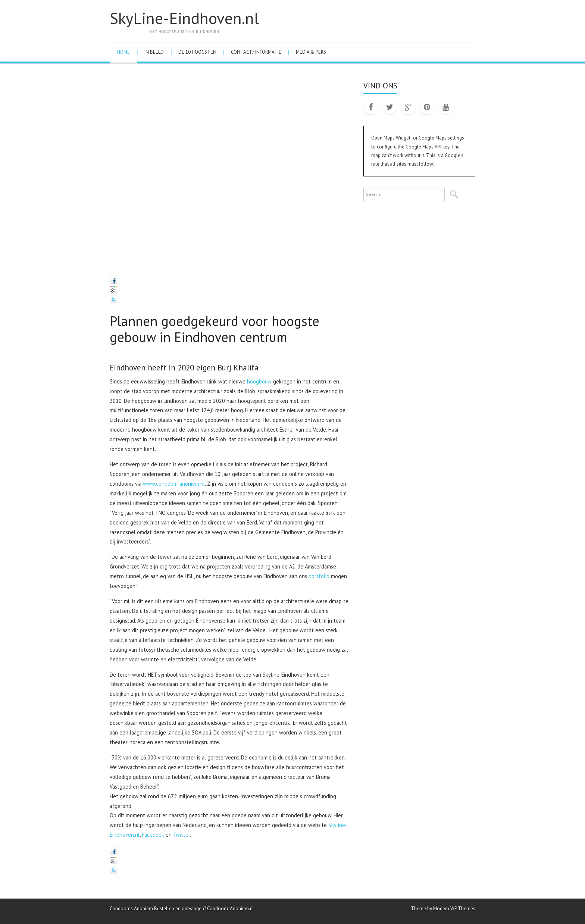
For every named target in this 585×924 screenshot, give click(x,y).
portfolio (319, 576)
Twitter (182, 835)
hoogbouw (259, 381)
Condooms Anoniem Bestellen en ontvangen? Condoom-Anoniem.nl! (183, 909)
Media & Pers (311, 52)
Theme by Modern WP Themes (443, 909)
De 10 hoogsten (197, 52)
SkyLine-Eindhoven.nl (184, 18)
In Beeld (154, 52)
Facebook (153, 835)
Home (123, 52)
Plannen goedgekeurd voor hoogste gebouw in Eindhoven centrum (215, 329)
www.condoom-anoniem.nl (174, 484)
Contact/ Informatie (256, 52)
